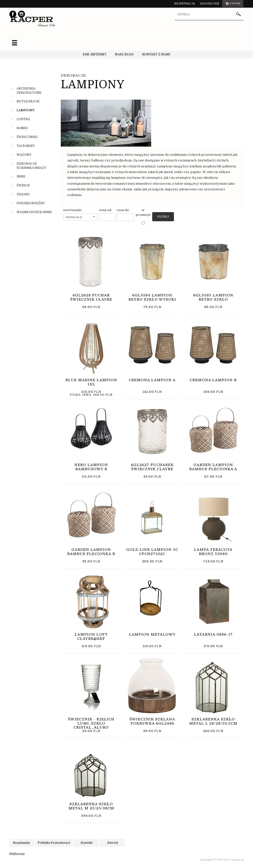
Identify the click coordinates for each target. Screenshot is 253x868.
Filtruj (163, 216)
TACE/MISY (26, 145)
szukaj (239, 15)
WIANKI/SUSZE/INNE (34, 212)
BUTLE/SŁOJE (28, 101)
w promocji (143, 212)
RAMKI (22, 128)
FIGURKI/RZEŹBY (31, 203)
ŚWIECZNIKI (27, 137)
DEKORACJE (73, 75)
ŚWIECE (23, 185)
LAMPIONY (26, 110)
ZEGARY (23, 194)
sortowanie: (73, 210)
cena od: (105, 210)
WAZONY (24, 154)
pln (233, 4)
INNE (21, 176)
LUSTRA (23, 119)
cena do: (123, 210)
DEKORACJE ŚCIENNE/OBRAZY (32, 165)
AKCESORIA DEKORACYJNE (29, 90)
